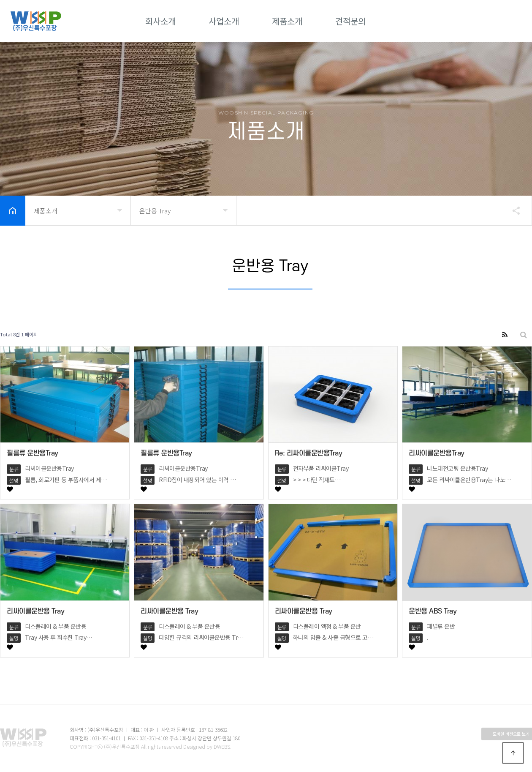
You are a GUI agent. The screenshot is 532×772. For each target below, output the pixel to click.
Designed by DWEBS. (207, 746)
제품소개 (287, 21)
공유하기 (512, 210)
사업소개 (224, 21)
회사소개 (160, 21)
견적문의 (350, 21)
